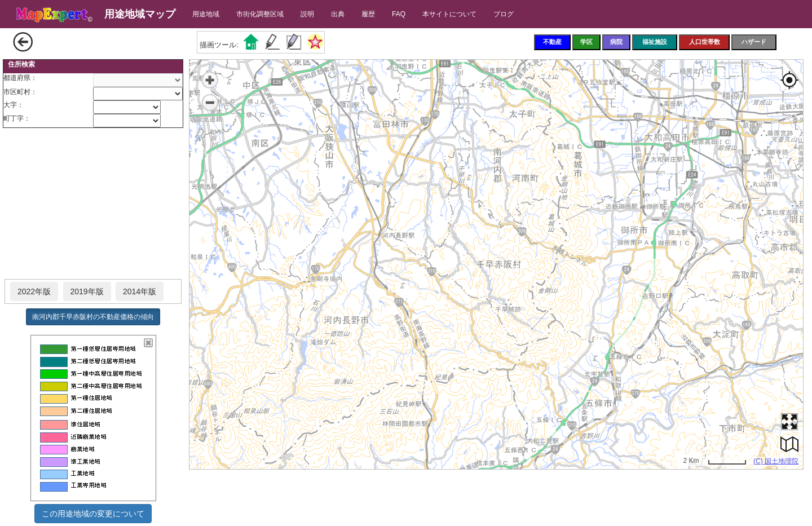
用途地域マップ (140, 14)
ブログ (504, 14)
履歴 (368, 14)
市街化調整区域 (260, 14)
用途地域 (206, 14)
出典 (338, 14)
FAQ (399, 14)
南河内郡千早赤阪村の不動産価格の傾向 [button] (93, 317)
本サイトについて (449, 14)
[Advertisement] (93, 204)
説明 (307, 14)
